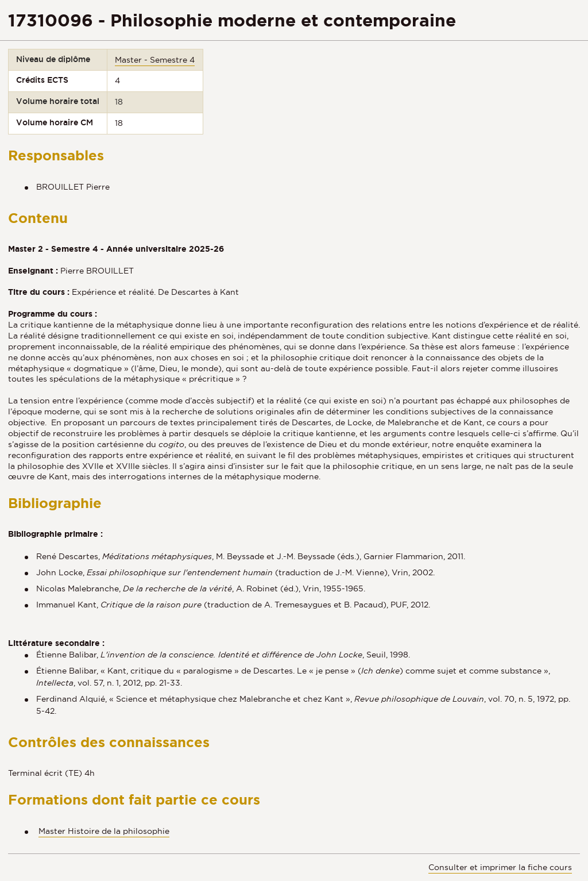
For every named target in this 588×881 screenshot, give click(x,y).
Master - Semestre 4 (155, 60)
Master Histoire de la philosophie (104, 831)
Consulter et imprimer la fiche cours (500, 867)
